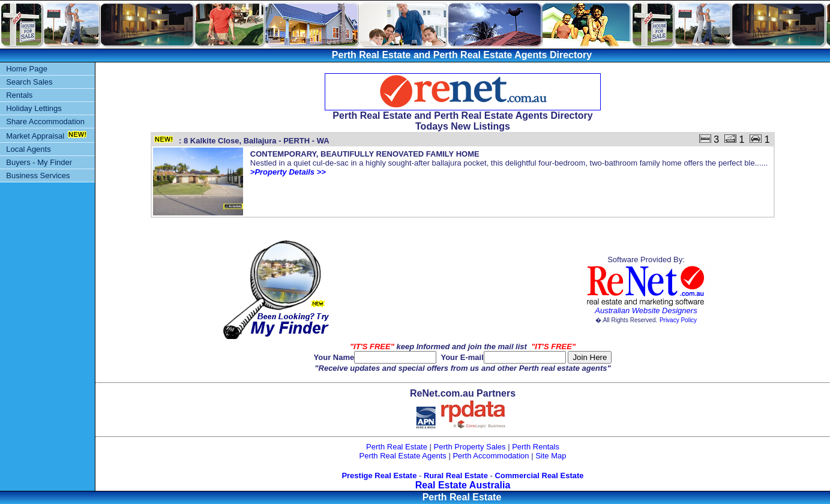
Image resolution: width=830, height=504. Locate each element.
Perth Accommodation (491, 456)
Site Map (551, 456)
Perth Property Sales (470, 447)
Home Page (27, 69)
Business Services (38, 175)
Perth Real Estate (397, 447)
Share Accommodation (45, 121)
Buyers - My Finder (39, 162)
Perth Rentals (536, 447)
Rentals (19, 95)
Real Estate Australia (463, 485)
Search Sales (29, 82)
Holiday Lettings (34, 108)
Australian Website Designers (646, 310)
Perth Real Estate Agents (403, 456)
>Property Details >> (288, 172)
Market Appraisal (35, 136)
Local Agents (28, 149)
